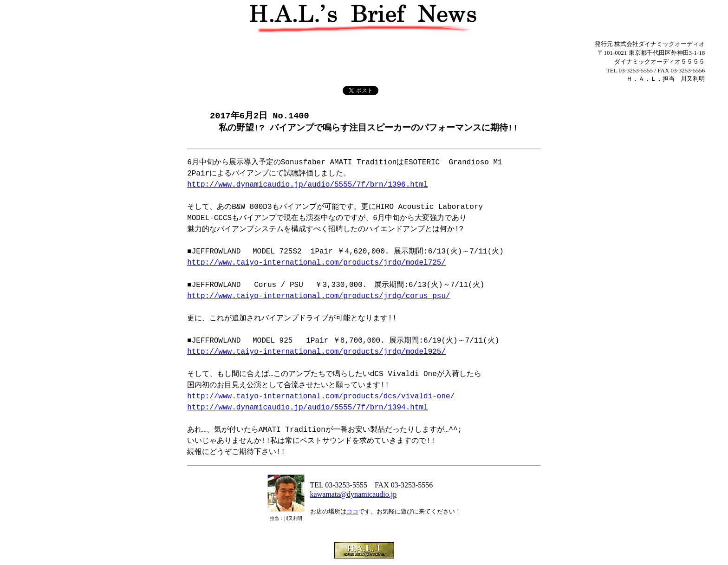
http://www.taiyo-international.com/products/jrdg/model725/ (316, 264)
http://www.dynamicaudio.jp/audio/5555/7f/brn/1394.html (307, 409)
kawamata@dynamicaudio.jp (354, 495)
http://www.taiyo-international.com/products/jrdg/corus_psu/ (318, 297)
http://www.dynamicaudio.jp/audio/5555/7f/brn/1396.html (307, 186)
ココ (352, 512)
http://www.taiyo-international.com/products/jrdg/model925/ (316, 353)
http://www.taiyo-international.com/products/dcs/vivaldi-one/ (321, 397)
